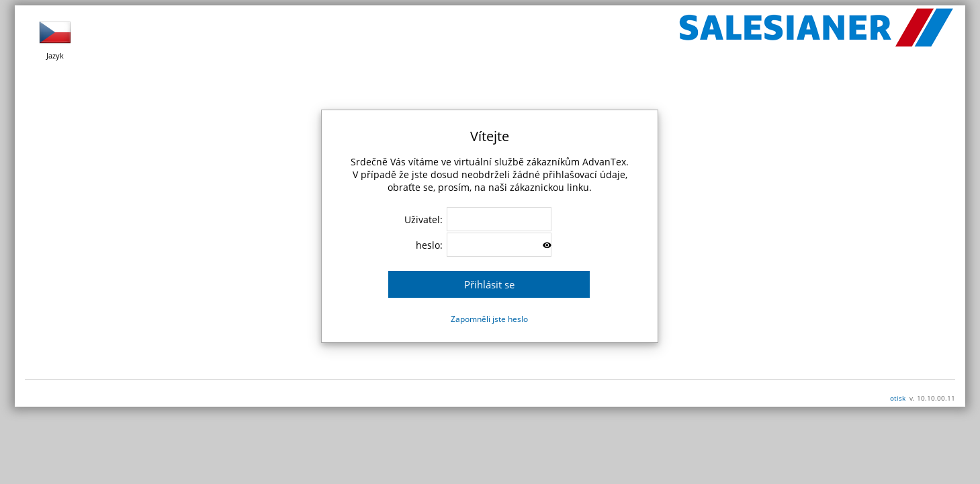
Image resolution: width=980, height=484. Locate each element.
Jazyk (55, 38)
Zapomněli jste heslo (489, 319)
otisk (898, 398)
